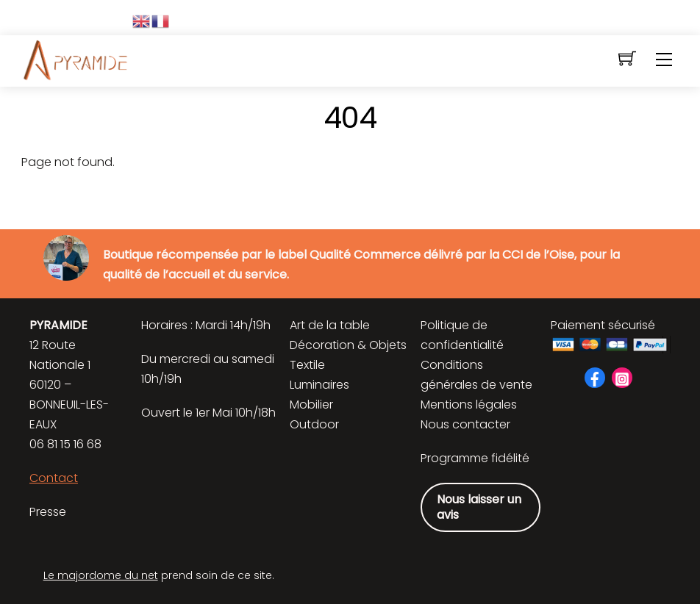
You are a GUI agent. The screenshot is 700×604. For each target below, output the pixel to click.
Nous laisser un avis (479, 507)
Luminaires (319, 385)
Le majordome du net (101, 575)
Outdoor (314, 424)
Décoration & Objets (348, 345)
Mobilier (311, 405)
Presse (48, 512)
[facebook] (595, 377)
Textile (307, 365)
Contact (54, 478)
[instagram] (622, 377)
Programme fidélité (475, 458)
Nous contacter (465, 424)
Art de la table (330, 325)
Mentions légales (469, 405)
